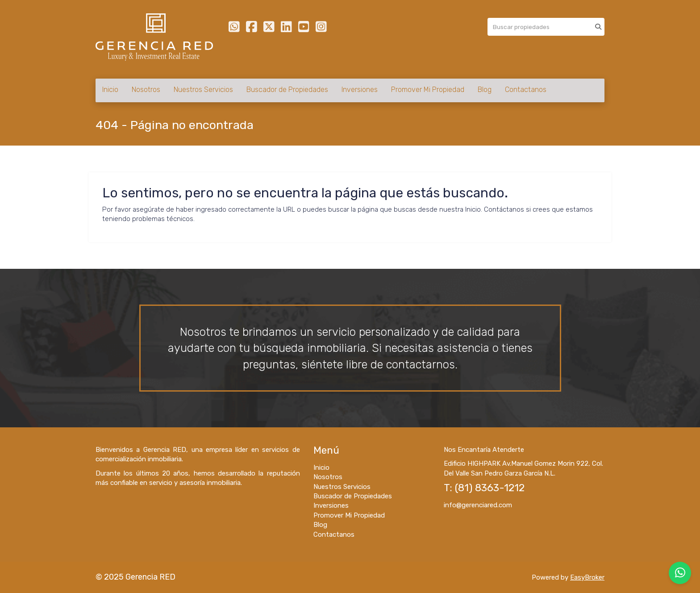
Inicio (110, 90)
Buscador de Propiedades (287, 90)
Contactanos (526, 90)
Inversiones (360, 90)
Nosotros (146, 90)
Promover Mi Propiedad (428, 90)
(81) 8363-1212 (490, 488)
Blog (485, 90)
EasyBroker (587, 577)
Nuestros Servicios (203, 90)
